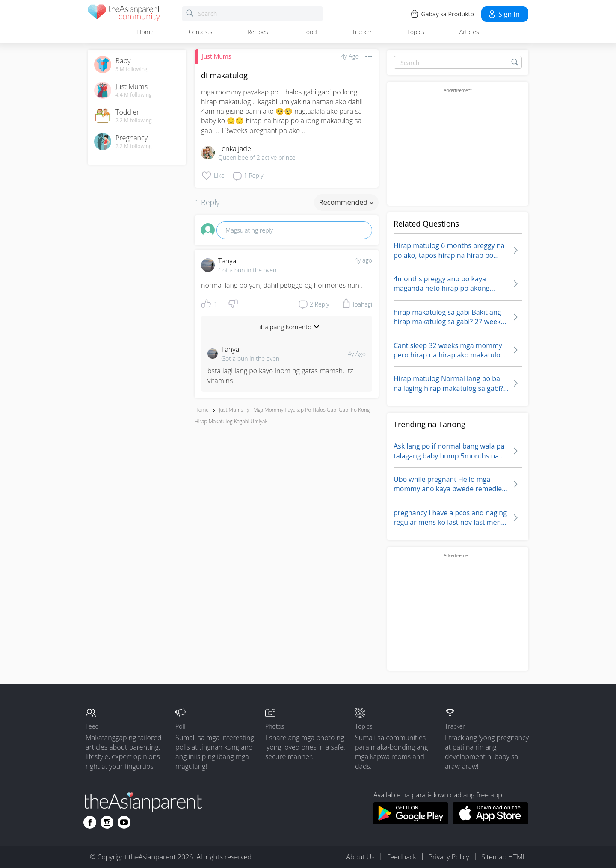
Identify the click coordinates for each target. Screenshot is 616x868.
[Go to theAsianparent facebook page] (90, 822)
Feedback (401, 857)
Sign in (504, 14)
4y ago (363, 260)
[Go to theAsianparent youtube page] (124, 822)
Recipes (258, 32)
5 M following (132, 69)
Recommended (346, 202)
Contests (200, 32)
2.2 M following (134, 121)
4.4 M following (134, 95)
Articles (469, 32)
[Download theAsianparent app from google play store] (410, 822)
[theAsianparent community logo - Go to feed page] (124, 14)
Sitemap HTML (504, 857)
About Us (360, 857)
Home (145, 32)
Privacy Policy (449, 857)
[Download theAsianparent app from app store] (490, 822)
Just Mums (216, 56)
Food (310, 32)
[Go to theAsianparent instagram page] (107, 822)
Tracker (362, 32)
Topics (415, 32)
